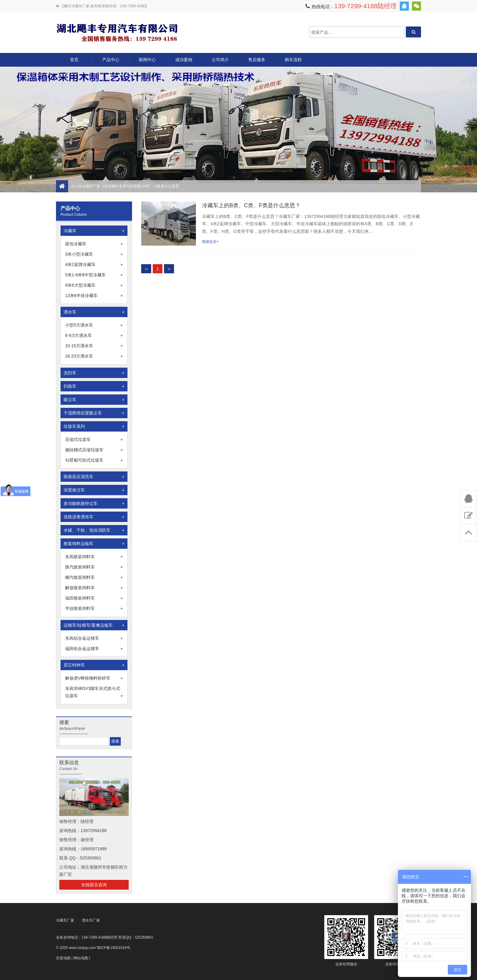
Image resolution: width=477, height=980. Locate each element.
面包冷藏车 (94, 244)
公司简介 (220, 60)
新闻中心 (147, 60)
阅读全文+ (210, 242)
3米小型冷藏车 (94, 254)
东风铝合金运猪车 (94, 638)
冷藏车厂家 (65, 920)
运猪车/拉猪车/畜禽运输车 (94, 625)
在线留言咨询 (94, 885)
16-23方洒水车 (94, 356)
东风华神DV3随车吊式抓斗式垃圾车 (94, 693)
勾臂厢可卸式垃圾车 (94, 460)
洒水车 (94, 312)
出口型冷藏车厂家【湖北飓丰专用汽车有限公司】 (117, 32)
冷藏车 (94, 231)
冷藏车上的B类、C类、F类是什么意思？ (251, 205)
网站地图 (81, 958)
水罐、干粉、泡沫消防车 (94, 530)
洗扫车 (94, 373)
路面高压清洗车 (94, 477)
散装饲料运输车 (94, 544)
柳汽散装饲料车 (94, 577)
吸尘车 (94, 400)
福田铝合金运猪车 (94, 649)
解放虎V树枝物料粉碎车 (94, 678)
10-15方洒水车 (94, 346)
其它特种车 (94, 665)
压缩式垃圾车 (94, 439)
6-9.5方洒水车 (94, 335)
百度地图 (63, 958)
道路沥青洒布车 (94, 517)
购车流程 (293, 60)
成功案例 (184, 60)
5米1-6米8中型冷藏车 (94, 275)
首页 (74, 60)
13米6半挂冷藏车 (94, 296)
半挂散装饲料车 (94, 608)
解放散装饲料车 (94, 588)
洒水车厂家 (91, 920)
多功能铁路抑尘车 (94, 503)
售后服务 (257, 60)
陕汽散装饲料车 (94, 567)
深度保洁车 (94, 490)
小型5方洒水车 (94, 325)
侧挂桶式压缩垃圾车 (94, 450)
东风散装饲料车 (94, 557)
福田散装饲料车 (94, 598)
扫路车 (94, 386)
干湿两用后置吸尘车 (94, 413)
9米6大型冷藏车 (94, 285)
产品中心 (111, 62)
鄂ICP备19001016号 (113, 948)
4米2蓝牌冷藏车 (94, 264)
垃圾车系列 (94, 426)
